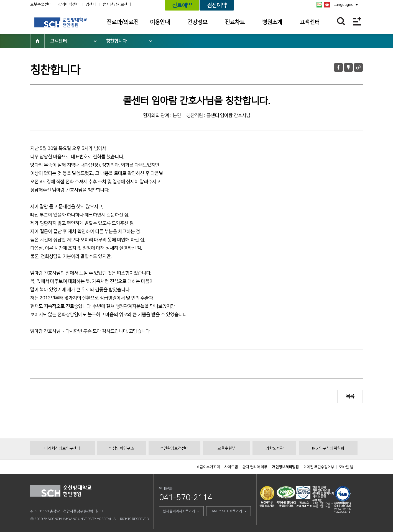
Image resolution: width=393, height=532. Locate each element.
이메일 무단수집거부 (319, 467)
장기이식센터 (69, 4)
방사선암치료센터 (117, 4)
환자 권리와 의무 (255, 467)
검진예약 (217, 5)
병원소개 (272, 22)
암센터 (91, 4)
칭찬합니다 (116, 41)
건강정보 (197, 22)
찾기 (341, 21)
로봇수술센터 (41, 4)
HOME (37, 41)
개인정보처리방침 (285, 467)
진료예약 (182, 5)
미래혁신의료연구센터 (62, 448)
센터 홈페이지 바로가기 (179, 511)
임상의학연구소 (122, 448)
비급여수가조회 (208, 467)
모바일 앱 (346, 467)
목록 (350, 396)
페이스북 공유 (338, 67)
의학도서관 (275, 448)
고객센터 (310, 22)
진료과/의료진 (123, 22)
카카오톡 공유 (348, 67)
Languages (344, 5)
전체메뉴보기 (357, 21)
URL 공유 (358, 67)
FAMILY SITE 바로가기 (226, 511)
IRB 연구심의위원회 (328, 448)
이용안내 (160, 22)
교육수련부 (227, 448)
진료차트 (235, 22)
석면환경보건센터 (174, 448)
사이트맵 (231, 467)
